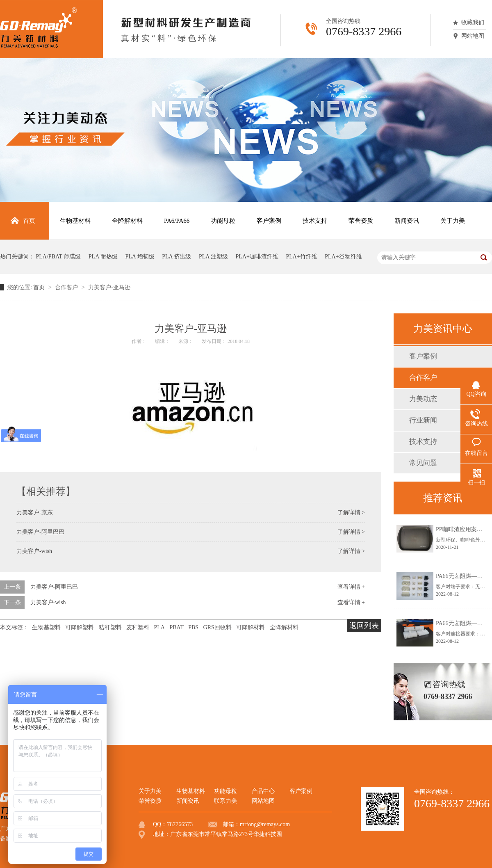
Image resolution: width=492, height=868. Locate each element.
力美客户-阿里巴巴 (40, 532)
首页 (40, 287)
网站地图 (473, 36)
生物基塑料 (46, 627)
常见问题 (423, 463)
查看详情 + (351, 587)
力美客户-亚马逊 (109, 287)
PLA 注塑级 (213, 257)
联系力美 (225, 801)
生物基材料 (191, 791)
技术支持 (423, 442)
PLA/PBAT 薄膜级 (59, 257)
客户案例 (423, 356)
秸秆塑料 (110, 627)
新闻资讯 (188, 801)
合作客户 (67, 287)
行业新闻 (423, 420)
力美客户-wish (34, 551)
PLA (159, 627)
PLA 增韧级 (140, 257)
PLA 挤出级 (177, 257)
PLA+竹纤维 (301, 257)
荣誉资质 (150, 801)
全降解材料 (284, 627)
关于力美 (150, 791)
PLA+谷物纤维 (343, 257)
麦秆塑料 (138, 627)
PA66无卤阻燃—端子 (462, 576)
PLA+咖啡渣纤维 (257, 257)
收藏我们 (473, 22)
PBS (193, 627)
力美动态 (423, 399)
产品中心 (263, 791)
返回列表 (364, 626)
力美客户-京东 (35, 513)
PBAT (176, 627)
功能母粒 (225, 791)
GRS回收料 (218, 627)
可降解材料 (251, 627)
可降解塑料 (80, 627)
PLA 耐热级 (103, 257)
